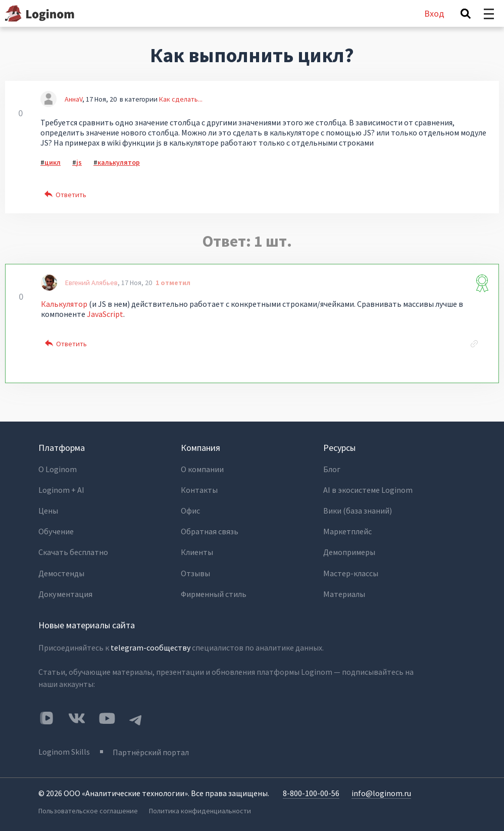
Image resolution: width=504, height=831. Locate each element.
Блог (332, 469)
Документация (65, 590)
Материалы (344, 590)
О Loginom (58, 469)
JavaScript (105, 314)
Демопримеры (349, 550)
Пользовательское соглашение (88, 806)
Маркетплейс (347, 530)
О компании (202, 469)
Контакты (199, 489)
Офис (191, 510)
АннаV (73, 99)
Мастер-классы (350, 570)
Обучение (56, 530)
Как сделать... (181, 99)
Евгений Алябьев (91, 283)
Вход (434, 13)
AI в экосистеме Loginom (368, 489)
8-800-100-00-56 (311, 789)
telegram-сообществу (150, 644)
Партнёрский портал (151, 748)
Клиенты (197, 550)
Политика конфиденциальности (200, 806)
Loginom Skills (64, 748)
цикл (53, 162)
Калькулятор (65, 304)
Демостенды (61, 570)
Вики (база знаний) (358, 510)
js (79, 162)
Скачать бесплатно (73, 550)
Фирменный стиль (214, 590)
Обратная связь (209, 530)
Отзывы (195, 570)
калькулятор (119, 162)
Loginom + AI (61, 489)
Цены (48, 510)
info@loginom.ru (381, 789)
